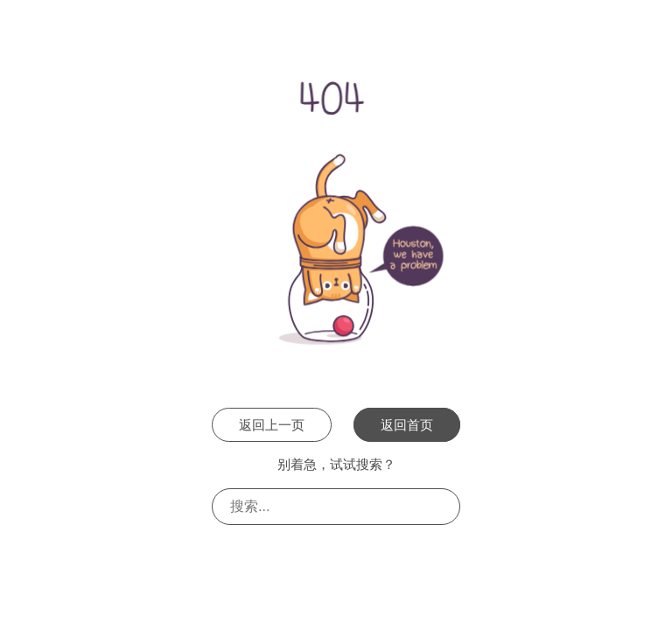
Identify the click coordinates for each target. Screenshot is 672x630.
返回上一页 (272, 425)
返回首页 (407, 425)
